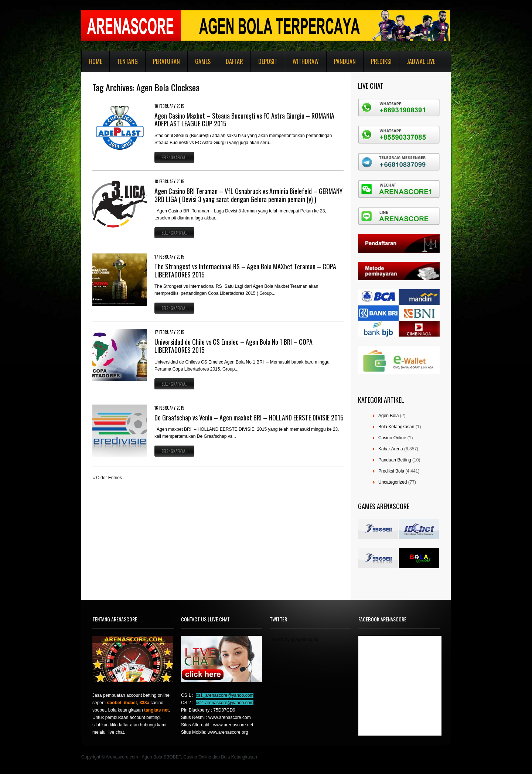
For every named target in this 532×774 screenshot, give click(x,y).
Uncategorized (393, 482)
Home (96, 61)
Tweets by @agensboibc (294, 640)
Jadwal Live (421, 61)
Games (203, 61)
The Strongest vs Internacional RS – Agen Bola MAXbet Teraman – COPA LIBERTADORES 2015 (245, 270)
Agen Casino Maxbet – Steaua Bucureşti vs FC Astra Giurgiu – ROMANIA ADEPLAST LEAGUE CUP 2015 (244, 120)
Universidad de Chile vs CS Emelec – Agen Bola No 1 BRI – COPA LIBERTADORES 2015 (233, 346)
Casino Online (392, 438)
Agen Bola (388, 416)
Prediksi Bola (391, 471)
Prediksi (381, 61)
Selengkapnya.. (174, 157)
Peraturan (166, 61)
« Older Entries (107, 478)
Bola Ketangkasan (396, 427)
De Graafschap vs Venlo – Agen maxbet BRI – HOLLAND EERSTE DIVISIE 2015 (249, 417)
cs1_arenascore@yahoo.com (225, 695)
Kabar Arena (391, 449)
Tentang (127, 61)
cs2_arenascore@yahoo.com (225, 703)
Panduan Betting (395, 460)
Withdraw (306, 61)
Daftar (234, 61)
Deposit (268, 61)
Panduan (345, 61)
